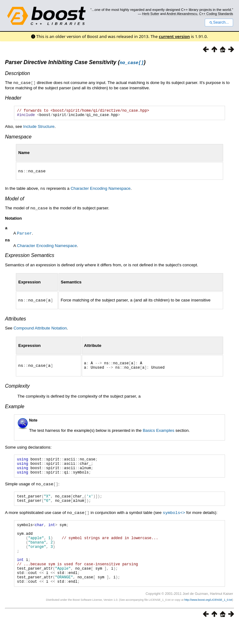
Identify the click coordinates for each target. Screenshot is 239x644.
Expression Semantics (30, 257)
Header (13, 98)
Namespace (18, 138)
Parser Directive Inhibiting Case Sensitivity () (75, 62)
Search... (219, 22)
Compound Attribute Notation (40, 329)
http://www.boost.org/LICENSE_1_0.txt (208, 621)
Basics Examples (159, 433)
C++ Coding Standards (216, 14)
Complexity (17, 389)
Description (17, 73)
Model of (14, 200)
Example (15, 409)
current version (174, 36)
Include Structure (39, 128)
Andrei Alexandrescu (182, 14)
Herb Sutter (151, 14)
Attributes (16, 320)
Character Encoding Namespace (101, 190)
